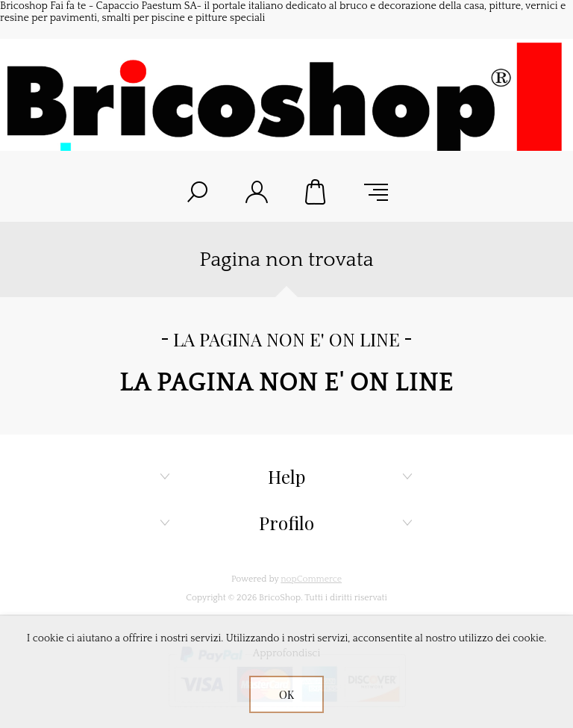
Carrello (316, 192)
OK (286, 695)
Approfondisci (287, 653)
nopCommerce (311, 579)
